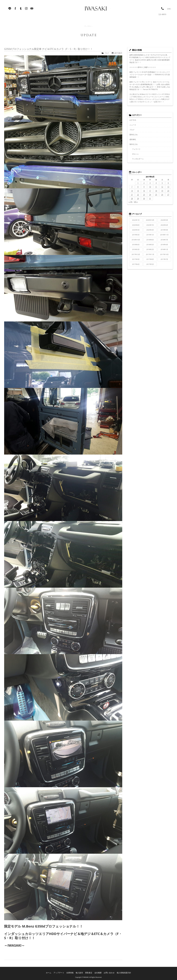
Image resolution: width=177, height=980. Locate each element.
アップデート (62, 972)
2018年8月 (150, 240)
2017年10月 (164, 254)
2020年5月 (136, 230)
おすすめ (133, 120)
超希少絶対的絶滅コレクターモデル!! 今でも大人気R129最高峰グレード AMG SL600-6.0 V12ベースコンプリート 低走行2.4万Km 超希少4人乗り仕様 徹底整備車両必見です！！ (150, 59)
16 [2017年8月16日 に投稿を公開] (144, 191)
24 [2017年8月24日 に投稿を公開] (150, 195)
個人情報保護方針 (121, 972)
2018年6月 (136, 245)
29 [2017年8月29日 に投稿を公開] (138, 199)
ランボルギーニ (138, 159)
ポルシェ (135, 154)
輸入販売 (81, 972)
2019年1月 (150, 235)
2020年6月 (164, 225)
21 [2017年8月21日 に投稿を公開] (132, 195)
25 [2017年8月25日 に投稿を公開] (156, 195)
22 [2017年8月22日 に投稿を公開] (138, 195)
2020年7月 (150, 225)
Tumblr (21, 10)
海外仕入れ (134, 144)
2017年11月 (150, 254)
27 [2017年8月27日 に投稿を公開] (168, 195)
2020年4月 (150, 230)
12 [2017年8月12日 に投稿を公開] (162, 187)
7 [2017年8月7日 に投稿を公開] (132, 187)
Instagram (26, 10)
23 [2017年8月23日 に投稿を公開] (144, 195)
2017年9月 (136, 259)
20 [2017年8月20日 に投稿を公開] (168, 191)
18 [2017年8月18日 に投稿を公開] (156, 191)
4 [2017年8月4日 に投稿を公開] (156, 183)
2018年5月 (150, 245)
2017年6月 (136, 264)
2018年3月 (136, 249)
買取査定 (89, 972)
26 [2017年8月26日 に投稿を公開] (162, 195)
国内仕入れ (134, 135)
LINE (10, 10)
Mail (32, 10)
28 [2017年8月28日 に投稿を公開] (132, 199)
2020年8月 (136, 225)
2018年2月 (150, 249)
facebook (15, 10)
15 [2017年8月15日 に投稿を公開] (138, 191)
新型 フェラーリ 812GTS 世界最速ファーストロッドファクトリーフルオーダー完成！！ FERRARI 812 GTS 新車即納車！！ (150, 75)
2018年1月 (164, 249)
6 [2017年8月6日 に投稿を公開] (168, 183)
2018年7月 (164, 240)
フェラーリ (136, 149)
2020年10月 (150, 220)
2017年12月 (136, 254)
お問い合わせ (108, 972)
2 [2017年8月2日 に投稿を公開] (144, 183)
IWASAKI (91, 10)
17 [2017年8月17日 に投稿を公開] (150, 191)
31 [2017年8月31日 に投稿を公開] (150, 199)
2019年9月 (164, 230)
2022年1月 (136, 220)
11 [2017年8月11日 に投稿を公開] (156, 187)
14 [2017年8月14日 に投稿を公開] (132, 191)
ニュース (133, 125)
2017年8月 (150, 259)
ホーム (52, 972)
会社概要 (98, 972)
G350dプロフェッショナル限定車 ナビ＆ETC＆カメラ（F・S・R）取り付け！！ (48, 49)
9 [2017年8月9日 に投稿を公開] (144, 187)
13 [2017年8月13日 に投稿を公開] (168, 187)
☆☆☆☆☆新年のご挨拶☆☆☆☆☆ (143, 67)
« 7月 (131, 202)
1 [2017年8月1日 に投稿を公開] (138, 183)
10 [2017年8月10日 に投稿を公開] (150, 187)
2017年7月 (164, 259)
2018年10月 (136, 240)
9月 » (136, 202)
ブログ (107, 53)
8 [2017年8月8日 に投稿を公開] (138, 187)
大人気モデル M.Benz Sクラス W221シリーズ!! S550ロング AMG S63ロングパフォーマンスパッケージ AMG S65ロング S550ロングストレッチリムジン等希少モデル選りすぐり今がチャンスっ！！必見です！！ (150, 98)
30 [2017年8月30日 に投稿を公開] (144, 199)
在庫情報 (72, 972)
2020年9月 (164, 220)
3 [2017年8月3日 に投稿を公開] (150, 183)
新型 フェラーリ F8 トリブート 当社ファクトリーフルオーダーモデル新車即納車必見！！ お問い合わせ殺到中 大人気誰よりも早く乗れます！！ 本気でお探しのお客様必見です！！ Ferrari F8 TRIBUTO (150, 86)
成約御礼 (133, 139)
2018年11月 (164, 235)
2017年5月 (150, 264)
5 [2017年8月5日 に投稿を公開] (162, 183)
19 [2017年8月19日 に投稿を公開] (162, 191)
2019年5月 (136, 235)
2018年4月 (164, 245)
